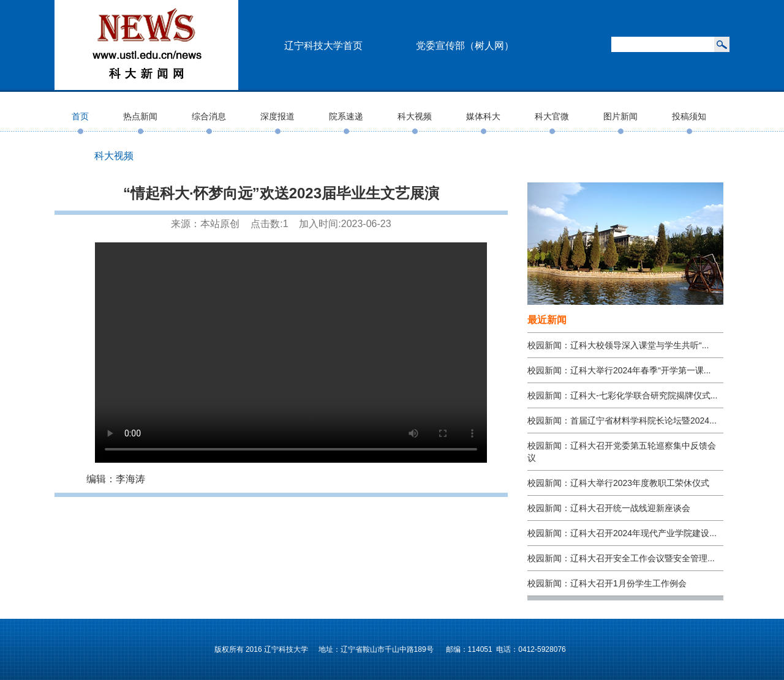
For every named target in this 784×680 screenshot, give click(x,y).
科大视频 (415, 116)
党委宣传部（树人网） (465, 46)
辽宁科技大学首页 (323, 46)
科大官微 (552, 116)
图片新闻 (620, 116)
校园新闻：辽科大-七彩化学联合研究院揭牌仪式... (622, 395)
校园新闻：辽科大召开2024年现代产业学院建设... (622, 533)
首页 (80, 116)
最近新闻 (547, 320)
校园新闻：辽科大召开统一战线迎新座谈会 (609, 508)
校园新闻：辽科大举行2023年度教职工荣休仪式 (618, 483)
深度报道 (277, 116)
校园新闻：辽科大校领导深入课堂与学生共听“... (618, 345)
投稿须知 (689, 116)
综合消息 (209, 116)
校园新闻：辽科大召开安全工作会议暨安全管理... (621, 558)
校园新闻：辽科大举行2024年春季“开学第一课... (619, 370)
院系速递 (346, 116)
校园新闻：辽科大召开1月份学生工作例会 (607, 583)
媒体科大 (483, 116)
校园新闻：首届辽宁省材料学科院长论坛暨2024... (622, 420)
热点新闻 (140, 116)
